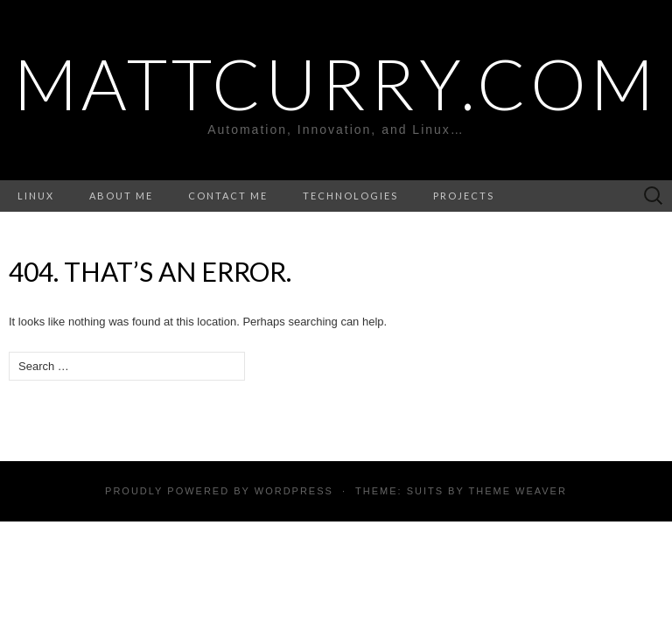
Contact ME (228, 196)
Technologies (350, 196)
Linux (36, 196)
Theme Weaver (517, 491)
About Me (121, 196)
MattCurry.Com (336, 83)
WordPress (294, 491)
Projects (464, 196)
